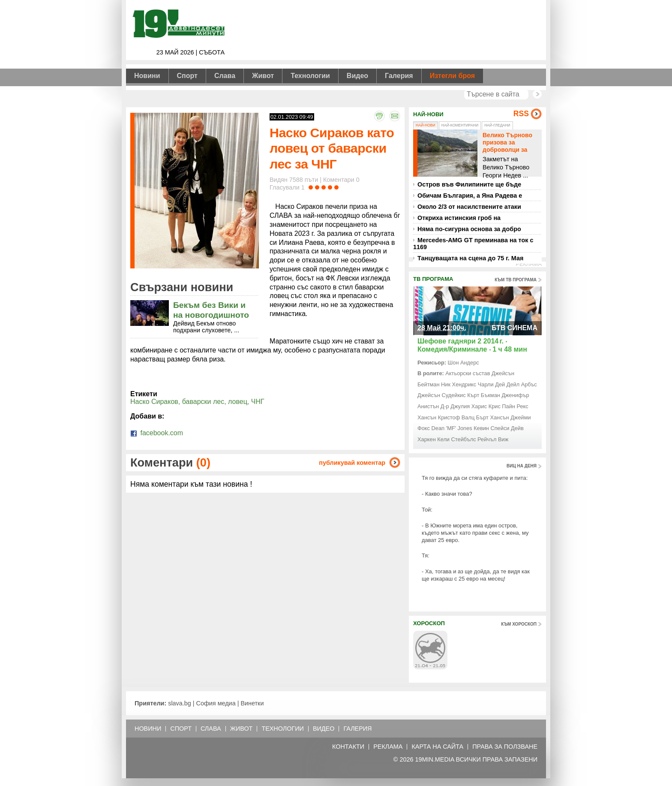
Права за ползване (505, 747)
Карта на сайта (437, 747)
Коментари (170, 462)
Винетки (252, 703)
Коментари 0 (341, 180)
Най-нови (426, 125)
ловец (238, 402)
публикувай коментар (352, 463)
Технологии (310, 76)
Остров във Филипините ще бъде (469, 184)
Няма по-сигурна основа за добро (469, 229)
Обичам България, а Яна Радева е (470, 196)
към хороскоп (519, 624)
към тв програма (516, 280)
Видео (357, 76)
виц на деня (522, 466)
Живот (263, 76)
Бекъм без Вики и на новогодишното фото (211, 315)
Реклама (388, 747)
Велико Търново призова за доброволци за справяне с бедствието (507, 149)
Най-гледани (497, 125)
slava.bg (180, 703)
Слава (225, 76)
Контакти (348, 747)
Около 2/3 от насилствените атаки (469, 207)
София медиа (216, 703)
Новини (147, 76)
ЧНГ (258, 402)
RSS (521, 114)
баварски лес (203, 402)
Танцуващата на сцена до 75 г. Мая (470, 258)
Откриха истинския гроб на (459, 218)
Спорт (187, 76)
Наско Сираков (154, 402)
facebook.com (157, 433)
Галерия (399, 76)
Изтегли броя (452, 76)
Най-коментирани (460, 125)
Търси (537, 94)
